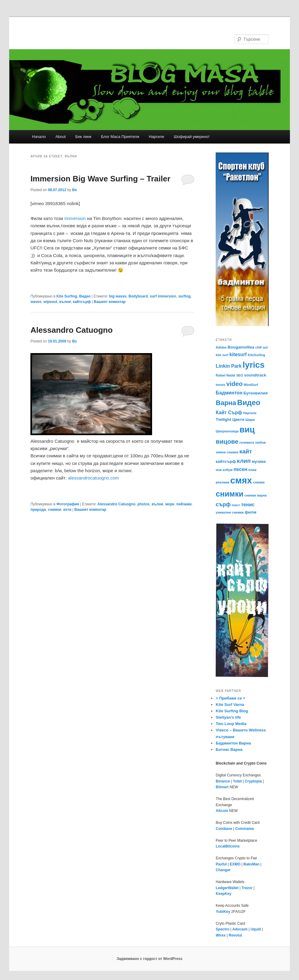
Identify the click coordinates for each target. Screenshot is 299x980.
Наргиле (156, 137)
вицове (227, 441)
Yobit (237, 781)
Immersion (75, 218)
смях (241, 480)
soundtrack (255, 375)
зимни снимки (227, 452)
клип (244, 461)
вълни (65, 302)
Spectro (223, 929)
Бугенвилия (256, 393)
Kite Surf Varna (230, 705)
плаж (252, 470)
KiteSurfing (256, 355)
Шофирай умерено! (191, 137)
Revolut (235, 935)
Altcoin (222, 811)
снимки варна (256, 495)
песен (240, 469)
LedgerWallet (227, 888)
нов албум (224, 470)
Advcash (240, 929)
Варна (226, 403)
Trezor (247, 888)
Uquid (256, 929)
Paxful (221, 864)
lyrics (254, 365)
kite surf (222, 355)
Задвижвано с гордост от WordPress (149, 959)
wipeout (50, 302)
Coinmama (244, 829)
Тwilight (223, 420)
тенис (248, 505)
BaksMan (251, 864)
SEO (240, 375)
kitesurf (238, 354)
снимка (259, 482)
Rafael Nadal (225, 375)
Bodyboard (138, 296)
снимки (55, 510)
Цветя (238, 420)
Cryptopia (253, 781)
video (235, 384)
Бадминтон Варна (233, 743)
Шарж (250, 420)
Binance (223, 781)
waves (36, 302)
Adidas (221, 347)
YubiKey (223, 912)
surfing (184, 296)
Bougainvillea (241, 347)
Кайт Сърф (229, 413)
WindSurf (251, 385)
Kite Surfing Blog (232, 711)
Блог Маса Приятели (120, 137)
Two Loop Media (231, 724)
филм (250, 512)
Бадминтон (229, 393)
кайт (246, 451)
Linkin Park (229, 366)
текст (236, 505)
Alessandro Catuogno (71, 330)
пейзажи (184, 504)
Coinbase (224, 829)
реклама (222, 482)
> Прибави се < (230, 698)
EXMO (235, 864)
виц (247, 430)
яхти (67, 510)
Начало (39, 137)
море (170, 504)
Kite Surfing (67, 296)
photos (144, 504)
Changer (223, 870)
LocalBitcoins (228, 846)
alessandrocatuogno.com (94, 478)
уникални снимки (230, 512)
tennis (220, 385)
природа (38, 510)
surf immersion (163, 296)
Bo (75, 190)
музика (259, 461)
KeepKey (223, 894)
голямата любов (253, 442)
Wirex (221, 935)
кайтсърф (82, 302)
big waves (118, 296)
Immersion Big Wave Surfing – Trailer (100, 179)
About (61, 137)
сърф (223, 504)
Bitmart (222, 787)
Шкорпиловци (227, 431)
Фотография (68, 504)
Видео (85, 296)
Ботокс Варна (229, 750)
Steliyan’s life (228, 717)
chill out (261, 347)
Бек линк (83, 137)
